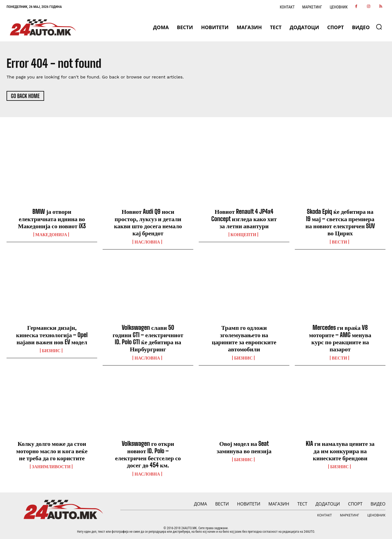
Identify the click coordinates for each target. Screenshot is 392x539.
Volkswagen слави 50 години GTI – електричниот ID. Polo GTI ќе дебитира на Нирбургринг (148, 338)
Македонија (51, 235)
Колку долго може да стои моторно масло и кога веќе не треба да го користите (52, 451)
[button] (379, 27)
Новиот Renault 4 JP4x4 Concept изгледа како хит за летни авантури (244, 219)
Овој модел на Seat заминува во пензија (244, 447)
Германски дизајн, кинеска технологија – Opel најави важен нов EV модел (52, 335)
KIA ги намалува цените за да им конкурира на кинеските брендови (340, 451)
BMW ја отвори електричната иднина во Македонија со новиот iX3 (52, 219)
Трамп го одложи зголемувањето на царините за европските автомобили (244, 338)
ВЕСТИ (339, 242)
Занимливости (51, 467)
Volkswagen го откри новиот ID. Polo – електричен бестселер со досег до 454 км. (148, 454)
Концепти (244, 235)
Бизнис (51, 351)
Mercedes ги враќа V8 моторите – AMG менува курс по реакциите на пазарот (340, 338)
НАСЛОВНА (147, 242)
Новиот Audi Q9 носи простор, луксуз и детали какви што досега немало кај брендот (148, 222)
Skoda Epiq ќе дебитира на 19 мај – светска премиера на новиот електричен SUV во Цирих (340, 222)
